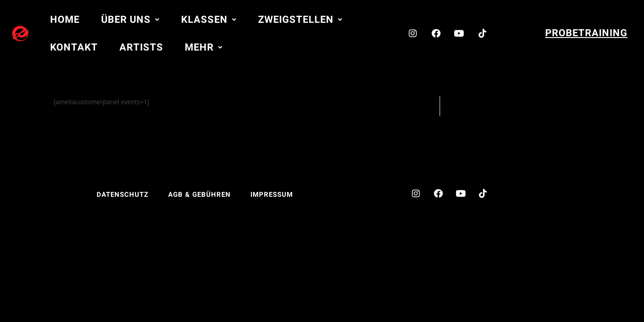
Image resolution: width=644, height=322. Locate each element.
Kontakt (74, 47)
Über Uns (130, 20)
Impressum (272, 195)
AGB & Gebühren (199, 195)
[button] (130, 20)
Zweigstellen (300, 20)
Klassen (209, 20)
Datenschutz (123, 195)
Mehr (204, 47)
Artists (141, 47)
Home (65, 20)
